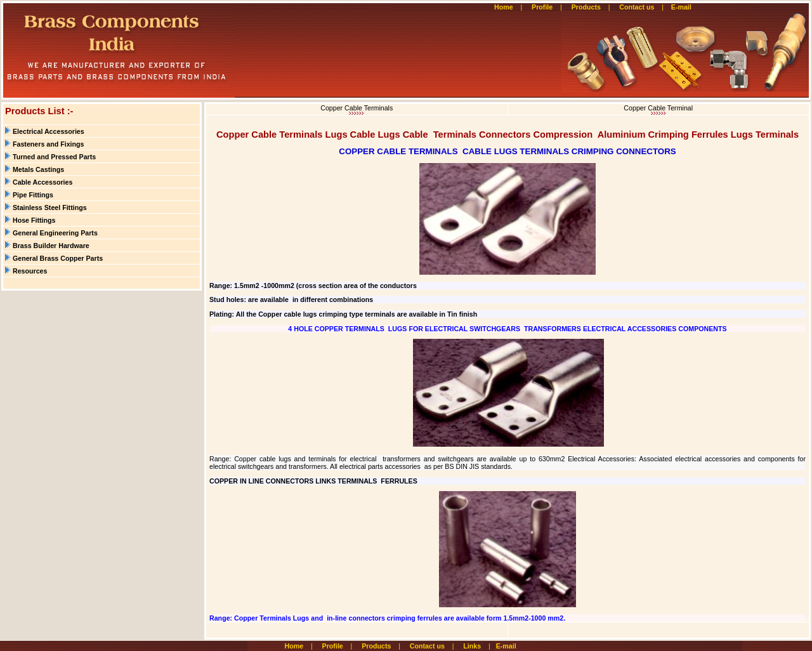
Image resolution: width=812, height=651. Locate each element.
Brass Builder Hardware (51, 246)
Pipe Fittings (33, 195)
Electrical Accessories (49, 131)
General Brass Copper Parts (58, 258)
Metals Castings (38, 169)
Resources (30, 271)
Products (586, 7)
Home (504, 7)
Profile (542, 7)
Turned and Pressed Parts (54, 157)
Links (472, 646)
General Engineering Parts (55, 233)
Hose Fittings (34, 220)
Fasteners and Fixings (49, 144)
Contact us (637, 7)
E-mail (682, 7)
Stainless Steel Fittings (50, 207)
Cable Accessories (43, 182)
